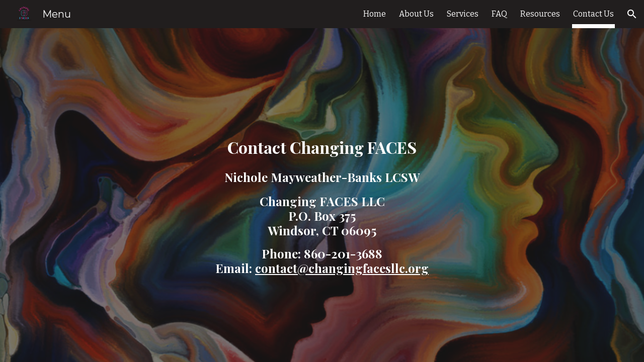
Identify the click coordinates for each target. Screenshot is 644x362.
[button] (632, 14)
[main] (322, 195)
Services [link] (463, 14)
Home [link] (375, 14)
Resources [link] (540, 14)
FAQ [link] (499, 14)
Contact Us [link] (593, 14)
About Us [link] (416, 14)
